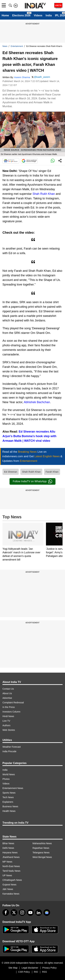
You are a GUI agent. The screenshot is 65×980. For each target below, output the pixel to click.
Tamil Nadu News (11, 871)
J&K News (8, 889)
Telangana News (41, 853)
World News (9, 774)
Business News (10, 806)
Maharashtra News (42, 843)
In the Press (9, 707)
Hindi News (8, 716)
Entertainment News (13, 788)
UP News (7, 875)
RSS (44, 972)
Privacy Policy (49, 968)
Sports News (9, 793)
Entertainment (17, 46)
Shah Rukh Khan (44, 194)
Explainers (8, 802)
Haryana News (10, 853)
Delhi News (8, 848)
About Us (7, 693)
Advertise (7, 698)
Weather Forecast (12, 747)
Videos (38, 15)
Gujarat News (9, 885)
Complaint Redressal (13, 703)
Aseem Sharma (22, 77)
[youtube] (30, 913)
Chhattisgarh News (12, 880)
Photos (6, 779)
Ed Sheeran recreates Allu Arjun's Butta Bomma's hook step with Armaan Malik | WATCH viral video (29, 436)
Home (5, 15)
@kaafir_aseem (42, 77)
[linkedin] (39, 913)
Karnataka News (11, 894)
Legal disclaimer (30, 968)
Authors (6, 725)
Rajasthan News (41, 848)
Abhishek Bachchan (37, 402)
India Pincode (9, 751)
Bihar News (8, 843)
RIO (36, 972)
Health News (9, 811)
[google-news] (47, 913)
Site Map (13, 968)
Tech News (8, 797)
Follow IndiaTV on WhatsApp (32, 481)
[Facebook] (6, 913)
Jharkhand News (11, 857)
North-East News (11, 866)
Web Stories (9, 730)
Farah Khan (52, 472)
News (5, 46)
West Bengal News (42, 857)
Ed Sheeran (11, 472)
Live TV (6, 721)
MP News (7, 862)
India (49, 15)
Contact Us (8, 689)
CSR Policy (24, 972)
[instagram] (22, 913)
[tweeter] (14, 913)
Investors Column (11, 712)
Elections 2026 (21, 15)
